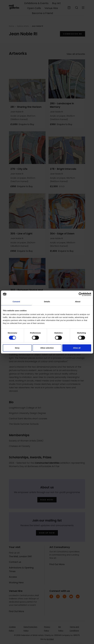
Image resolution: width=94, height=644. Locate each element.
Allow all (77, 348)
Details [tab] (47, 302)
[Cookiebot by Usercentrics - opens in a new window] (80, 294)
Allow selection (47, 348)
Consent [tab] (16, 302)
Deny (17, 348)
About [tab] (78, 302)
